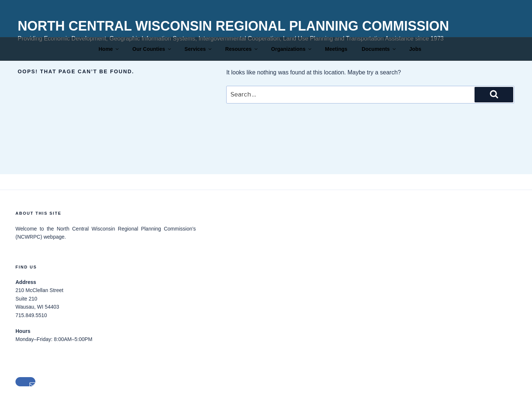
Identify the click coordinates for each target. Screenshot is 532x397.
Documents (379, 49)
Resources (242, 49)
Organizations (292, 49)
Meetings (336, 49)
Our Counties (152, 49)
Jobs (415, 49)
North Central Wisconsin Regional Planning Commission (233, 26)
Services (199, 49)
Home (109, 49)
